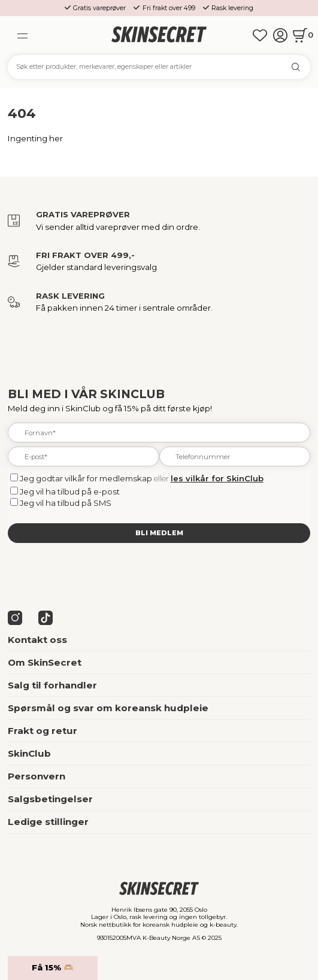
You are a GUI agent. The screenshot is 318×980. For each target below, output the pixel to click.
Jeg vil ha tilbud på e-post (70, 491)
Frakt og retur (43, 731)
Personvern (37, 776)
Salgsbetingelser (50, 799)
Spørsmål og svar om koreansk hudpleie (108, 708)
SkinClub (29, 753)
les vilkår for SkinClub (217, 478)
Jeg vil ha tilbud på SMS (66, 503)
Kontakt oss (37, 640)
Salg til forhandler (52, 685)
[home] (159, 35)
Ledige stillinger (48, 822)
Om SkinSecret (45, 662)
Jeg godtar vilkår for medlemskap (86, 478)
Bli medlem (159, 533)
